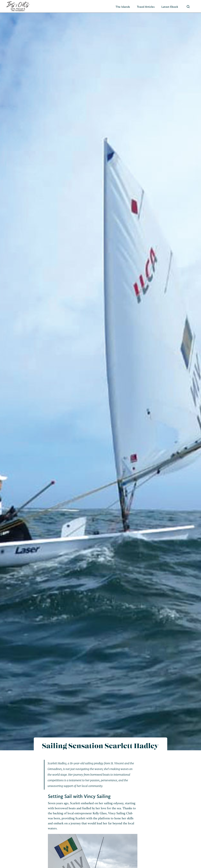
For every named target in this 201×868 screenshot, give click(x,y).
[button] (123, 7)
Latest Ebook (170, 7)
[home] (18, 6)
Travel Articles (146, 7)
